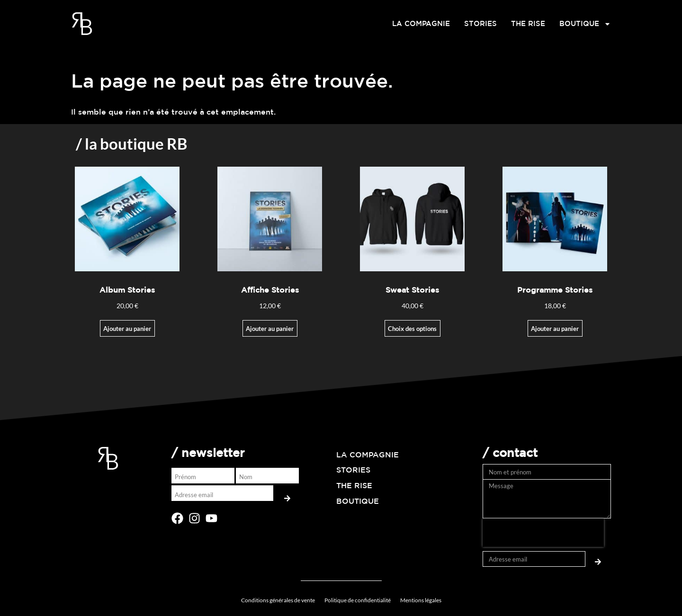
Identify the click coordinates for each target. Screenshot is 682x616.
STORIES (480, 23)
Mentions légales (421, 600)
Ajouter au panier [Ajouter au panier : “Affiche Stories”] (270, 329)
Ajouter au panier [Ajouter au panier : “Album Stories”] (127, 329)
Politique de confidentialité (358, 600)
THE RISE (528, 23)
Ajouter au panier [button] (555, 329)
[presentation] (543, 533)
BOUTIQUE (585, 24)
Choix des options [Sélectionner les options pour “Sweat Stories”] (412, 329)
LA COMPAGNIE (421, 23)
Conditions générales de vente (278, 600)
